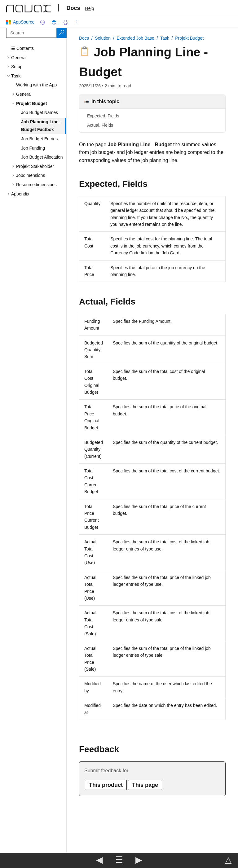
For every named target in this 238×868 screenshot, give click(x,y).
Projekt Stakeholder (35, 166)
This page (145, 785)
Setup (17, 67)
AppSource (22, 22)
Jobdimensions (31, 175)
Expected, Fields (103, 116)
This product (106, 785)
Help (90, 8)
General (19, 58)
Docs (73, 8)
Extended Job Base (135, 38)
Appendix (20, 194)
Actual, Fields (100, 125)
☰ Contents (22, 48)
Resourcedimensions (36, 185)
